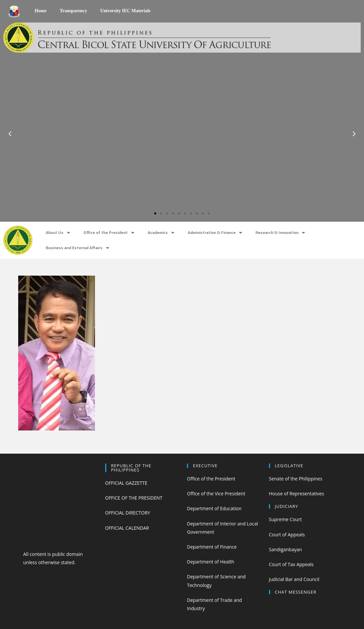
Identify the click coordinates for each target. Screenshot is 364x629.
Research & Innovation (280, 233)
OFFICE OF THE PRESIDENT (134, 498)
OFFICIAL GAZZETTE (126, 483)
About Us (58, 233)
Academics (161, 233)
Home (41, 11)
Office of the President (109, 233)
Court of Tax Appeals (291, 564)
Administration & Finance (215, 233)
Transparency (73, 11)
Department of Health (211, 562)
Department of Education (214, 508)
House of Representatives (297, 494)
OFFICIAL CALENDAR (127, 528)
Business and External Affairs (77, 248)
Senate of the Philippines (296, 479)
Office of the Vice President (216, 494)
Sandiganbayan (286, 549)
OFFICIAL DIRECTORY (128, 513)
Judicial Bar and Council (294, 579)
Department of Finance (212, 547)
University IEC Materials (125, 11)
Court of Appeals (287, 535)
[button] (155, 213)
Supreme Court (285, 519)
